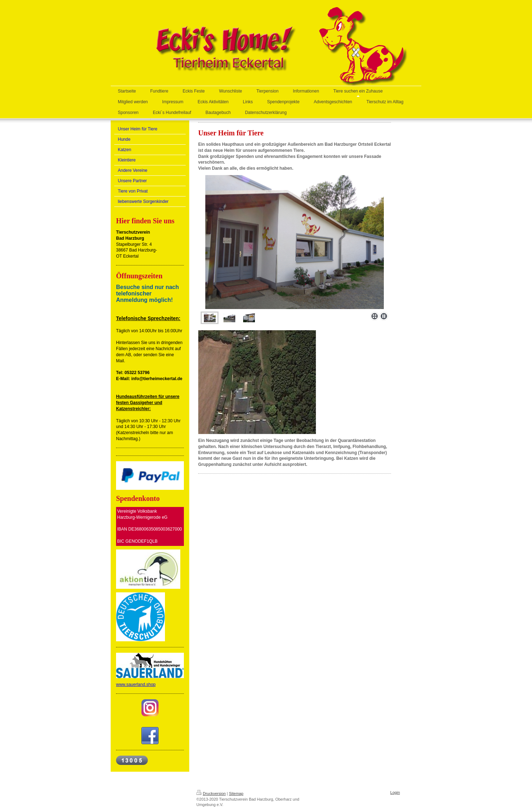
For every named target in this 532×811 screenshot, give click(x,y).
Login (395, 792)
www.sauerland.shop (136, 685)
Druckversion (211, 793)
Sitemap (236, 793)
